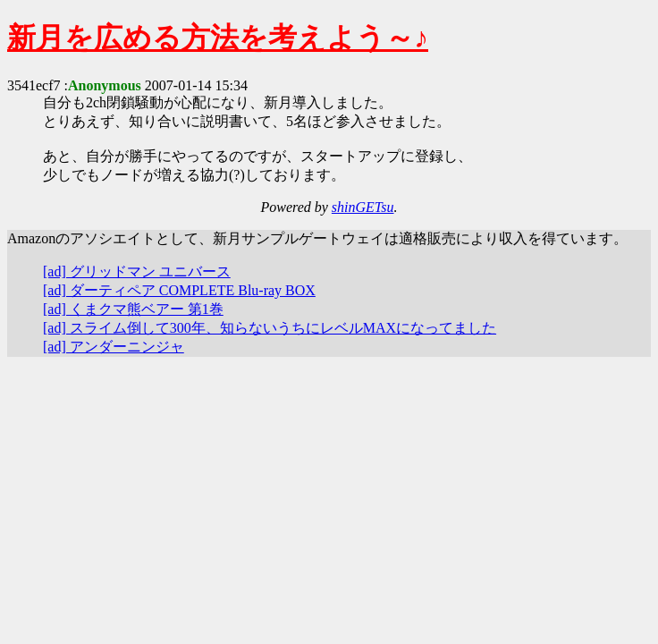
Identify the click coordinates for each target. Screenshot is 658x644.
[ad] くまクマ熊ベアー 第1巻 (133, 309)
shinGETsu (363, 207)
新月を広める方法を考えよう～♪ (218, 38)
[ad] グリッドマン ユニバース (137, 271)
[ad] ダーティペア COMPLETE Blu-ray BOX (179, 290)
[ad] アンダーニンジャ (114, 347)
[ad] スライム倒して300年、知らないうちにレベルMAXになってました (270, 328)
